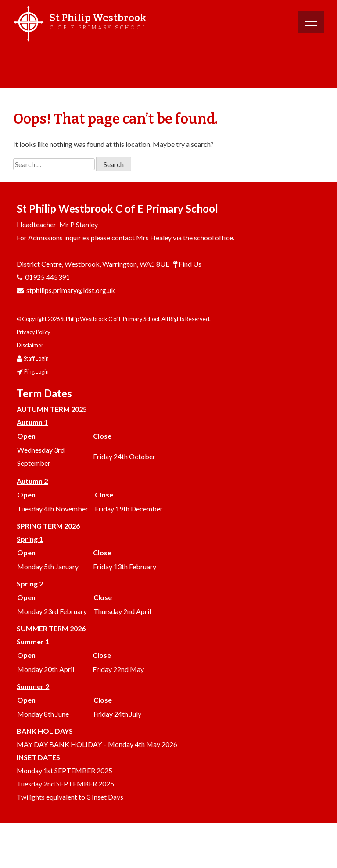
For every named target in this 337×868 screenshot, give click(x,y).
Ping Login (36, 371)
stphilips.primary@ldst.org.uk (71, 290)
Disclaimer (30, 345)
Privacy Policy (34, 332)
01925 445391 (47, 277)
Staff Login (36, 358)
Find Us (190, 264)
